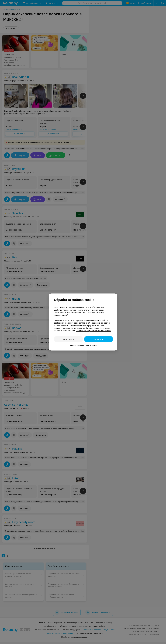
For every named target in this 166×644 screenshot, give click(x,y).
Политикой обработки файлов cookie (94, 331)
